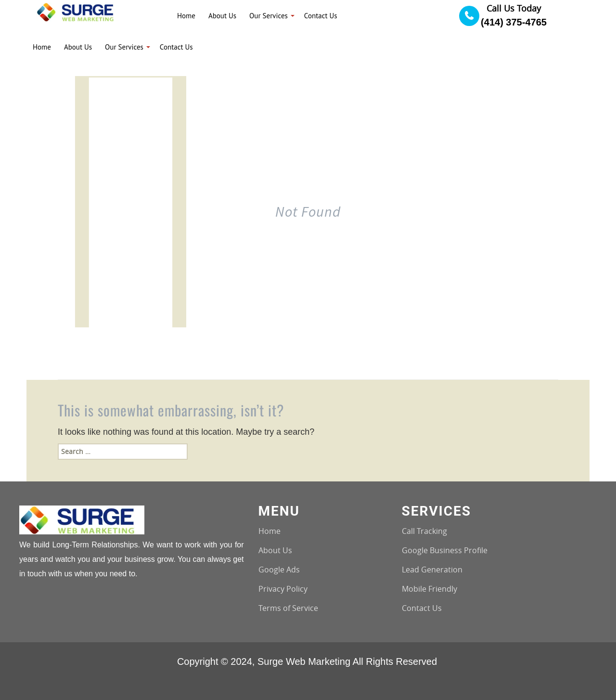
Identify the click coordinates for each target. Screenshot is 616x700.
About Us (275, 550)
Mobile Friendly (430, 589)
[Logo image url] (78, 11)
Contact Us (422, 608)
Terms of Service (288, 608)
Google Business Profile (445, 550)
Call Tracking (424, 531)
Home (269, 531)
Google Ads (279, 570)
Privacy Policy (283, 589)
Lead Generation (432, 570)
